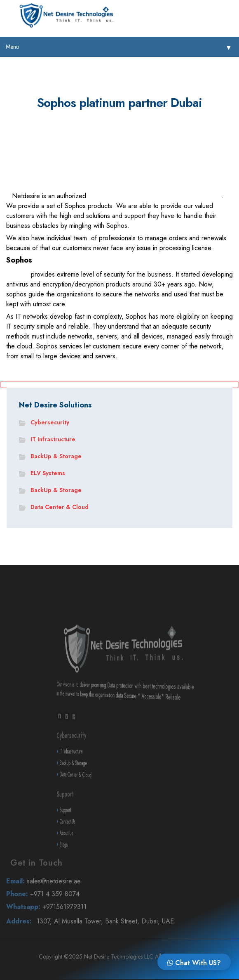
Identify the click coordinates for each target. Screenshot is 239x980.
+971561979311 (109, 918)
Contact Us (107, 833)
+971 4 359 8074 (109, 906)
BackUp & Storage (56, 456)
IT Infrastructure (53, 439)
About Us (106, 845)
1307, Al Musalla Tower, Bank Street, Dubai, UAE (116, 933)
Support (106, 822)
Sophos (18, 277)
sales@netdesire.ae (109, 894)
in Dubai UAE (155, 199)
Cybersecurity (50, 422)
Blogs (106, 856)
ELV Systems (48, 473)
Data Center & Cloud (60, 507)
